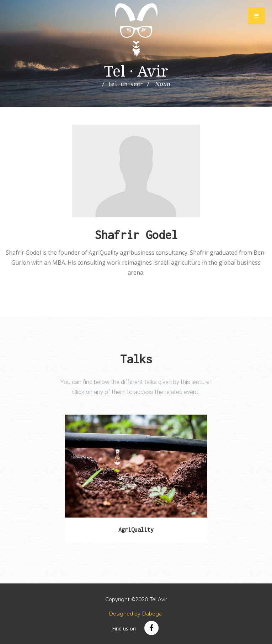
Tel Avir (136, 30)
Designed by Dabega (135, 614)
